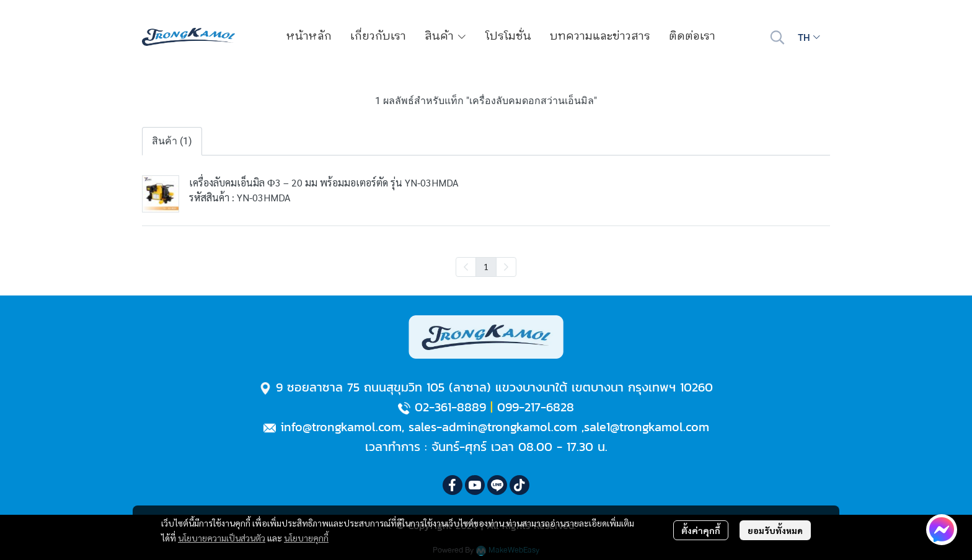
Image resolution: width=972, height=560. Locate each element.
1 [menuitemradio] (486, 266)
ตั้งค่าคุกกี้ (701, 530)
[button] (777, 37)
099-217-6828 (536, 407)
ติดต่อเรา (692, 37)
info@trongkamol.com (341, 427)
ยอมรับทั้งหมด (775, 530)
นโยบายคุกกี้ (306, 538)
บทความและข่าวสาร (600, 37)
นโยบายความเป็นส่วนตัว (222, 538)
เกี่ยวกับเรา (378, 37)
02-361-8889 (450, 407)
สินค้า (446, 37)
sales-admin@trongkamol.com (493, 427)
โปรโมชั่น (508, 37)
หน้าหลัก (309, 37)
